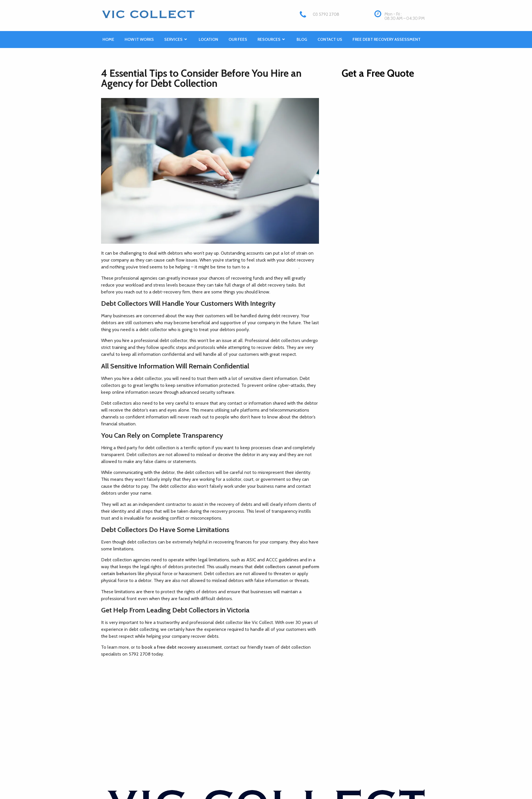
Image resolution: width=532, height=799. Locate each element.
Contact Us (330, 39)
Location (208, 39)
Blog (302, 39)
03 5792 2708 (326, 14)
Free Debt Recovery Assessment (387, 39)
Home (108, 39)
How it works (139, 39)
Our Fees (238, 39)
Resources (272, 40)
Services (176, 40)
